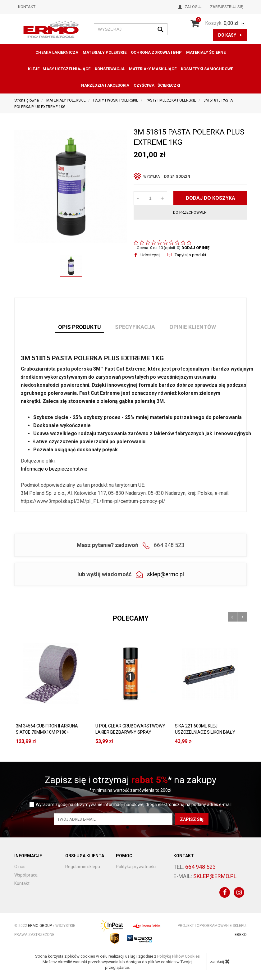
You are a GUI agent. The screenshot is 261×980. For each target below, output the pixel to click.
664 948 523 (200, 867)
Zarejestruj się (227, 7)
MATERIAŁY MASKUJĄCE (153, 69)
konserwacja (110, 69)
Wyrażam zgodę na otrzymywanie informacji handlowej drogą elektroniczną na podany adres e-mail (134, 805)
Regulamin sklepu (83, 867)
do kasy (230, 35)
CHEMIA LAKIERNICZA (57, 52)
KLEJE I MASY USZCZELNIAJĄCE (59, 69)
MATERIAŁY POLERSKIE (105, 52)
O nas (20, 867)
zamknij (220, 961)
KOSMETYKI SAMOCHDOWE (207, 69)
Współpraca (26, 875)
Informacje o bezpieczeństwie (54, 469)
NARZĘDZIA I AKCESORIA (105, 85)
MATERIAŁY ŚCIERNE (206, 52)
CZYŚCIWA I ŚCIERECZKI (157, 85)
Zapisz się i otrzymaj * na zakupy (130, 780)
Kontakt (27, 7)
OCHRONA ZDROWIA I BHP (156, 52)
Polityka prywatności (136, 867)
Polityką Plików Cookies (179, 956)
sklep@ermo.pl (165, 574)
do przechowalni (190, 212)
